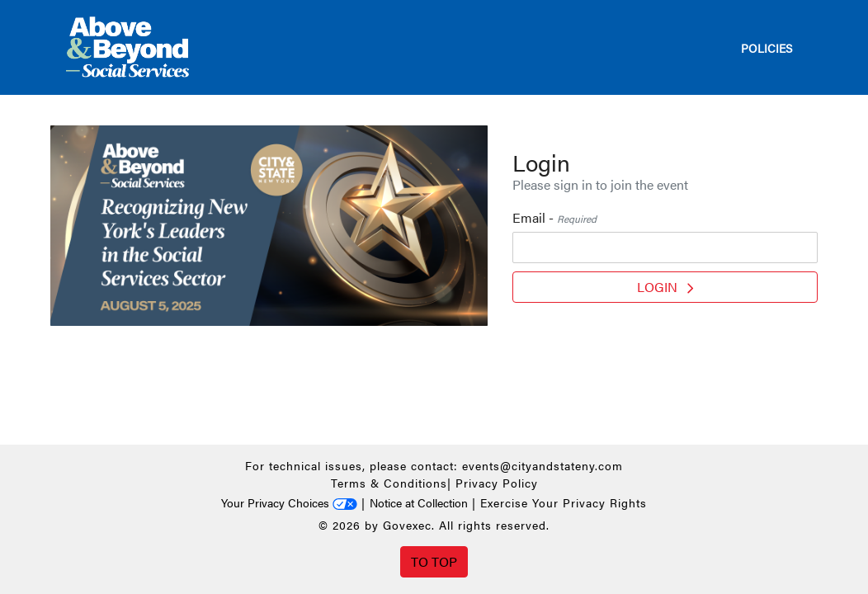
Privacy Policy (497, 483)
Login (665, 287)
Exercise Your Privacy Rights (564, 502)
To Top (434, 561)
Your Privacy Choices (289, 502)
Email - (554, 217)
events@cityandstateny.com (542, 465)
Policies (767, 48)
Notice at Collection (419, 502)
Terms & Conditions (389, 483)
